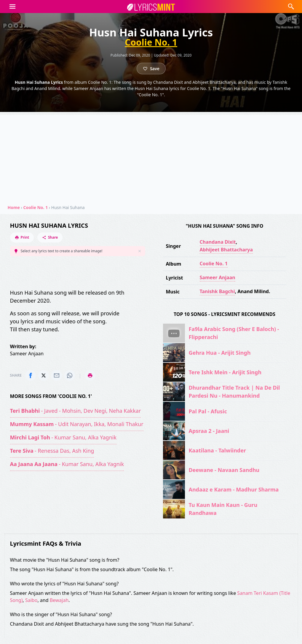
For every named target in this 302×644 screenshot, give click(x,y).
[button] (12, 7)
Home (14, 207)
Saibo (31, 600)
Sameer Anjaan (218, 277)
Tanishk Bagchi (217, 291)
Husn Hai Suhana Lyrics (49, 225)
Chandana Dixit (218, 242)
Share (50, 237)
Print (22, 237)
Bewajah (59, 600)
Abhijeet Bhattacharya (226, 250)
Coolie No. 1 (151, 42)
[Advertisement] (151, 156)
